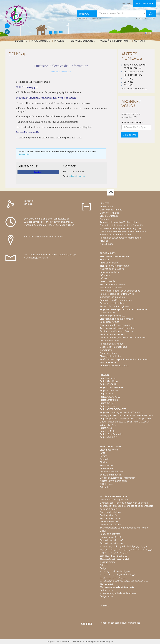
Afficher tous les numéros (134, 89)
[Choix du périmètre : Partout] (87, 14)
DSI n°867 (128, 85)
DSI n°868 (128, 82)
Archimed (64, 642)
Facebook (29, 201)
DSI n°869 (128, 78)
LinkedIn (28, 204)
